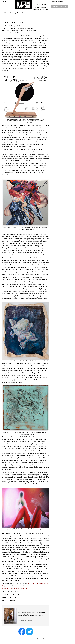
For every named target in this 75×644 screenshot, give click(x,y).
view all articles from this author (25, 621)
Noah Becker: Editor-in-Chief (38, 639)
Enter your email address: (57, 1)
